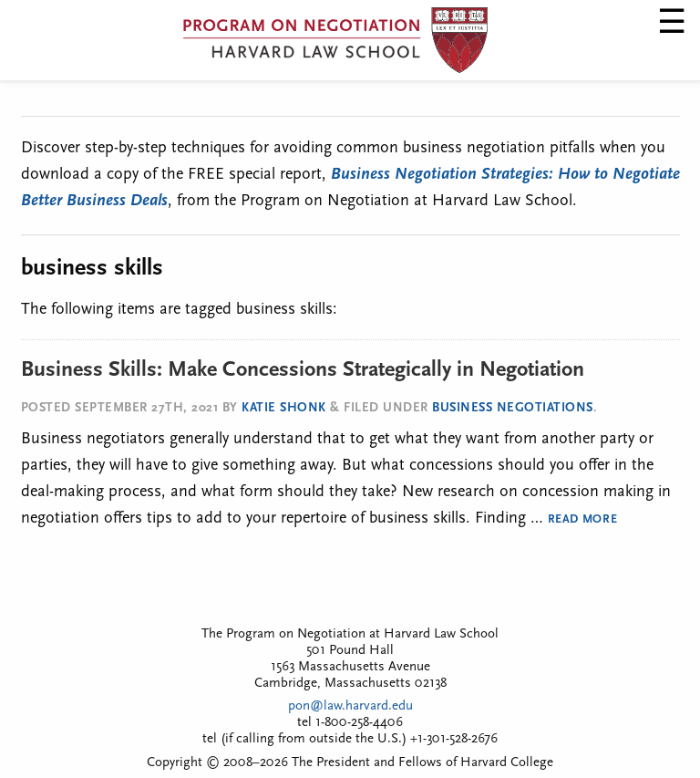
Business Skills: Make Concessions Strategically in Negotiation (303, 370)
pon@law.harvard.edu (350, 706)
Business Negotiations (513, 408)
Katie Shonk (284, 408)
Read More (583, 519)
